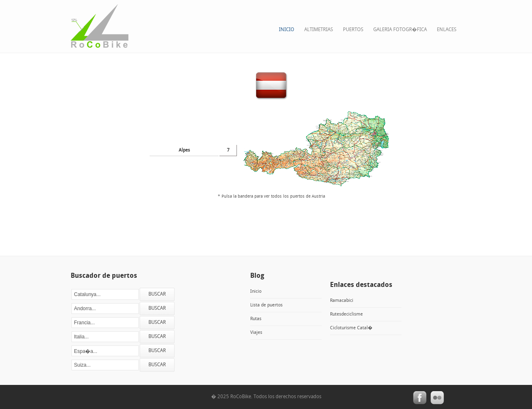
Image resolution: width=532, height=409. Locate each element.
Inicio (287, 30)
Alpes (184, 150)
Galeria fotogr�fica (400, 30)
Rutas (256, 319)
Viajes (256, 333)
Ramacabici (342, 301)
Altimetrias (319, 30)
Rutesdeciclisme (346, 314)
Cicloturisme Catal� (351, 328)
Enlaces (447, 30)
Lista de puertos (266, 305)
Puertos (353, 30)
